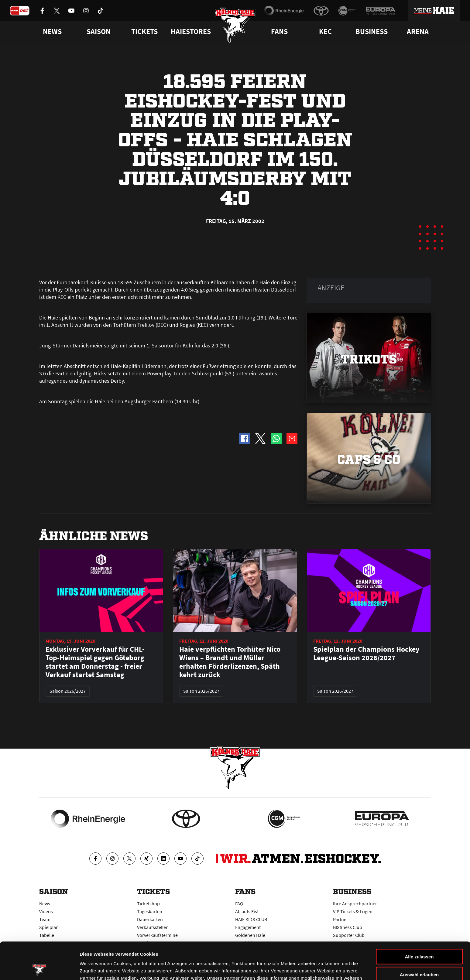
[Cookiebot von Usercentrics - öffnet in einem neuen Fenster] (39, 968)
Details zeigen (323, 968)
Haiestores (191, 32)
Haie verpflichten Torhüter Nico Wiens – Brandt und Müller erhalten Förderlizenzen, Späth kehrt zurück (230, 662)
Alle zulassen (419, 919)
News (45, 903)
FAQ (239, 903)
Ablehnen (419, 955)
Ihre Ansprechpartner (355, 903)
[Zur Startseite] (235, 25)
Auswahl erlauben (419, 937)
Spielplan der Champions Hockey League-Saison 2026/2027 (366, 654)
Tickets (144, 32)
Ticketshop (148, 903)
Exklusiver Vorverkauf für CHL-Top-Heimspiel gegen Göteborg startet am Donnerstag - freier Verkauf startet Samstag (95, 662)
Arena (418, 32)
